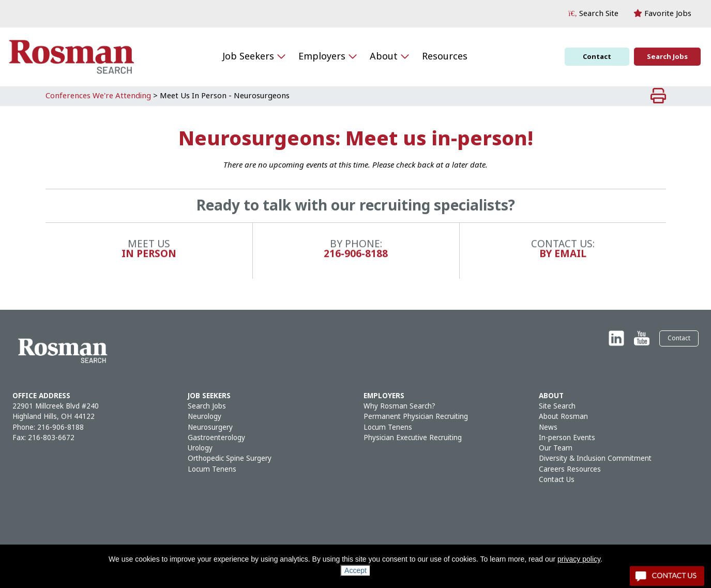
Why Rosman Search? (399, 406)
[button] (593, 14)
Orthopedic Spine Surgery (230, 458)
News (548, 427)
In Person (149, 261)
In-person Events (567, 438)
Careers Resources (570, 469)
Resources (445, 56)
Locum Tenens (212, 469)
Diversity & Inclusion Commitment (595, 458)
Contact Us (557, 480)
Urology (200, 448)
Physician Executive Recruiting (413, 438)
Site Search (557, 406)
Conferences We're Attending (98, 96)
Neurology (205, 417)
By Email (563, 261)
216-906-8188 (356, 261)
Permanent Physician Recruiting (416, 417)
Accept (355, 570)
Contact (597, 57)
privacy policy (579, 559)
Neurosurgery (210, 427)
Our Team (556, 448)
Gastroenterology (216, 438)
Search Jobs (667, 57)
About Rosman (563, 417)
